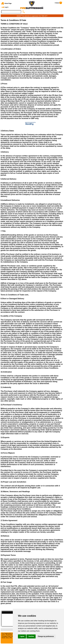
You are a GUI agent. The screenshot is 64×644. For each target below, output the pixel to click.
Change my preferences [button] (46, 636)
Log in (6, 7)
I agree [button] (22, 636)
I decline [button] (31, 636)
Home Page (8, 3)
